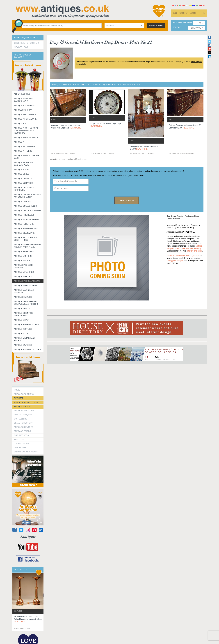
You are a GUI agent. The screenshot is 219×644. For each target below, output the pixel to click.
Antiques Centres (23, 427)
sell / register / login (184, 13)
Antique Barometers (25, 115)
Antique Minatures (24, 272)
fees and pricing (23, 431)
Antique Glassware (24, 233)
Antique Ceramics (23, 183)
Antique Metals (22, 261)
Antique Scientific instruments (24, 314)
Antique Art (20, 142)
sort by (177, 27)
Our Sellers (21, 419)
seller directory (23, 423)
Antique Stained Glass (26, 229)
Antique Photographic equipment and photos (26, 303)
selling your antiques (175, 261)
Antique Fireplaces (24, 215)
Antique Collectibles (25, 206)
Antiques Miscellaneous (27, 281)
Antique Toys (21, 334)
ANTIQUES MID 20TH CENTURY (23, 266)
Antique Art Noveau (24, 147)
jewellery (197, 248)
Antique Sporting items (26, 325)
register (19, 398)
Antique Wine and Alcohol (28, 350)
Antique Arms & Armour (26, 138)
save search (127, 200)
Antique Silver (22, 320)
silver (177, 248)
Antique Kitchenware (25, 119)
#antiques (28, 536)
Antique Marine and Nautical (24, 291)
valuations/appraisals (26, 452)
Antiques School (23, 406)
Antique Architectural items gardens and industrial (26, 131)
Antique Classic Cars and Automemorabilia (27, 196)
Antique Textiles (23, 329)
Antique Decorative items (27, 211)
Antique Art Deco (23, 151)
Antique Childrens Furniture (24, 189)
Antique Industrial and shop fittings (26, 239)
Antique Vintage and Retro (25, 339)
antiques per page (182, 23)
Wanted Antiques (23, 415)
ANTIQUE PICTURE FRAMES (27, 220)
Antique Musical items (26, 286)
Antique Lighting (23, 256)
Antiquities (20, 124)
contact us (20, 448)
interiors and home (195, 251)
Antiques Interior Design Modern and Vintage (27, 246)
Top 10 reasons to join (26, 402)
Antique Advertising (25, 105)
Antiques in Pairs (23, 297)
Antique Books (22, 170)
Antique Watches (23, 345)
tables (182, 248)
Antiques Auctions (24, 394)
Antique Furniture (24, 224)
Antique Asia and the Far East (27, 157)
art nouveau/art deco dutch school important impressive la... (28, 619)
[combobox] (124, 26)
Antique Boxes (22, 174)
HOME (17, 390)
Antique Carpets (23, 179)
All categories (22, 94)
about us (19, 439)
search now (156, 26)
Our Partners (21, 435)
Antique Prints (22, 309)
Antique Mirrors (23, 277)
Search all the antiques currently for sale (183, 256)
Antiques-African (23, 110)
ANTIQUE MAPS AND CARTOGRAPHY (23, 100)
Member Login (21, 47)
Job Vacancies (21, 444)
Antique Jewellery (24, 252)
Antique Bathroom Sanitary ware (24, 164)
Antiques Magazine (24, 411)
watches (189, 248)
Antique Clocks (22, 202)
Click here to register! (26, 43)
